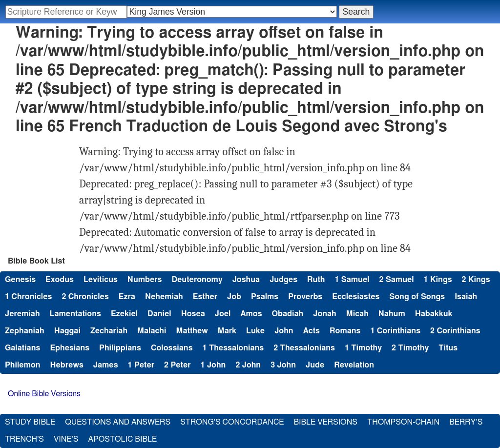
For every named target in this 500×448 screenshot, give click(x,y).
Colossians (172, 348)
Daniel (159, 314)
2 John (248, 365)
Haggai (67, 331)
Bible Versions (325, 422)
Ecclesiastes (356, 297)
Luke (255, 331)
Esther (205, 297)
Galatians (22, 348)
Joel (223, 314)
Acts (312, 331)
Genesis (20, 280)
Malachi (152, 331)
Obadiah (288, 314)
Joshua (246, 280)
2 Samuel (397, 280)
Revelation (354, 365)
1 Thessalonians (233, 348)
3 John (283, 365)
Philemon (23, 365)
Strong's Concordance (232, 422)
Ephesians (70, 348)
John (284, 331)
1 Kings (438, 280)
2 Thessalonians (304, 348)
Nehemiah (164, 297)
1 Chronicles (28, 297)
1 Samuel (352, 280)
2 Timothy (410, 348)
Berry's (466, 422)
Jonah (325, 314)
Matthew (192, 331)
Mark (227, 331)
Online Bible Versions (44, 394)
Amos (251, 314)
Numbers (145, 280)
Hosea (193, 314)
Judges (283, 280)
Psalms (265, 297)
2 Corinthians (455, 331)
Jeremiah (22, 314)
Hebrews (67, 365)
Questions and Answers (118, 422)
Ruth (316, 280)
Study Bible (30, 422)
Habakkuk (434, 314)
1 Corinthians (395, 331)
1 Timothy (363, 348)
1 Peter (141, 365)
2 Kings (476, 280)
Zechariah (109, 331)
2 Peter (177, 365)
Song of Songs (417, 297)
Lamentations (75, 314)
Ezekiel (124, 314)
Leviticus (101, 280)
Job (234, 297)
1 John (213, 365)
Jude (315, 365)
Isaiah (466, 297)
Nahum (392, 314)
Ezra (127, 297)
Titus (448, 348)
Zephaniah (25, 331)
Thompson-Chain (403, 422)
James (106, 365)
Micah (357, 314)
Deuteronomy (197, 280)
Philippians (120, 348)
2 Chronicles (85, 297)
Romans (345, 331)
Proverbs (305, 297)
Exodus (60, 280)
